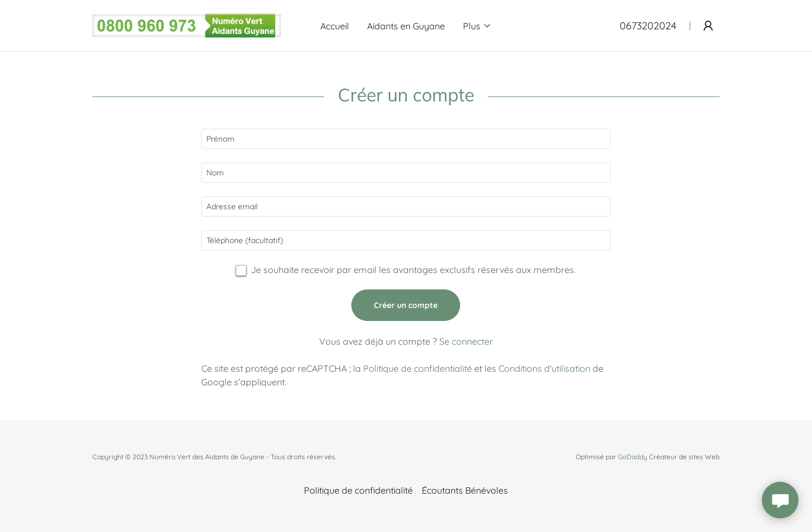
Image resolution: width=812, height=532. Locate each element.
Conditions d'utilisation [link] (544, 368)
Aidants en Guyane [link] (406, 26)
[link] (187, 25)
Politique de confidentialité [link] (418, 368)
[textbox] (406, 139)
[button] (477, 26)
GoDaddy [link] (633, 457)
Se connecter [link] (466, 341)
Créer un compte (406, 305)
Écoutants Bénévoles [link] (465, 490)
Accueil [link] (335, 26)
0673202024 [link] (648, 26)
